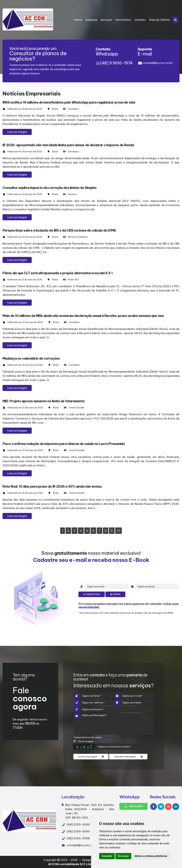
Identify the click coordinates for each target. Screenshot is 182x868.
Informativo (123, 20)
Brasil (55, 109)
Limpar (115, 594)
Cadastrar (92, 594)
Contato (140, 20)
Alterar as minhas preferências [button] (151, 856)
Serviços (106, 20)
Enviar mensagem (91, 757)
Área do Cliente (159, 20)
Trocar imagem (83, 741)
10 (118, 531)
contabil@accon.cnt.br (157, 63)
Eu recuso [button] (123, 856)
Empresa (91, 20)
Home (78, 20)
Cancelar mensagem (128, 757)
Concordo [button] (107, 856)
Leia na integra (17, 132)
